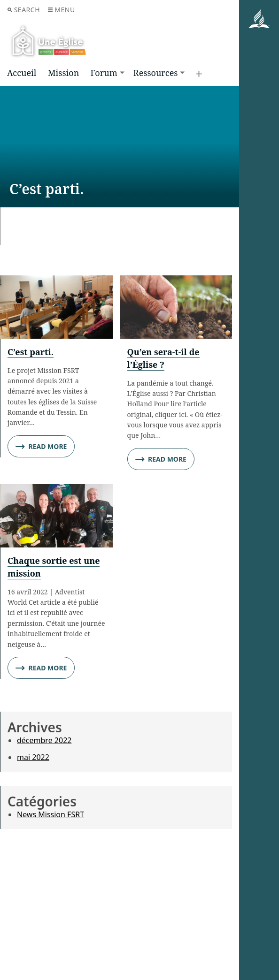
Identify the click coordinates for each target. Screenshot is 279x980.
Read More (41, 447)
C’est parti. (31, 352)
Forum (104, 73)
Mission (64, 73)
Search (24, 10)
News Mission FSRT (50, 814)
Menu (61, 10)
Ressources (156, 73)
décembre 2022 (44, 740)
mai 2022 (33, 757)
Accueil (22, 73)
